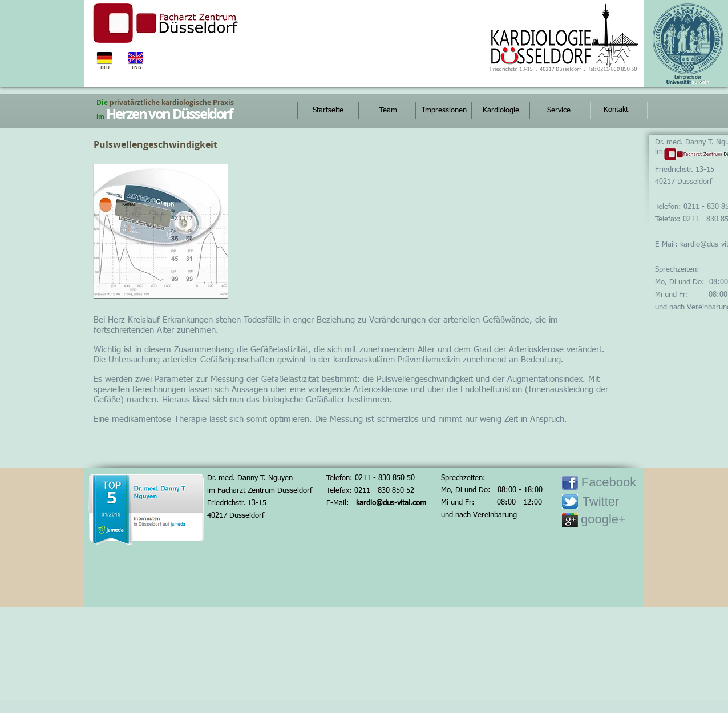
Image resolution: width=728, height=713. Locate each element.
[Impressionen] (444, 111)
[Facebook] (609, 483)
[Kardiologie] (501, 111)
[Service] (559, 111)
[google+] (603, 520)
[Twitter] (601, 502)
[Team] (388, 111)
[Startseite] (328, 111)
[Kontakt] (616, 110)
